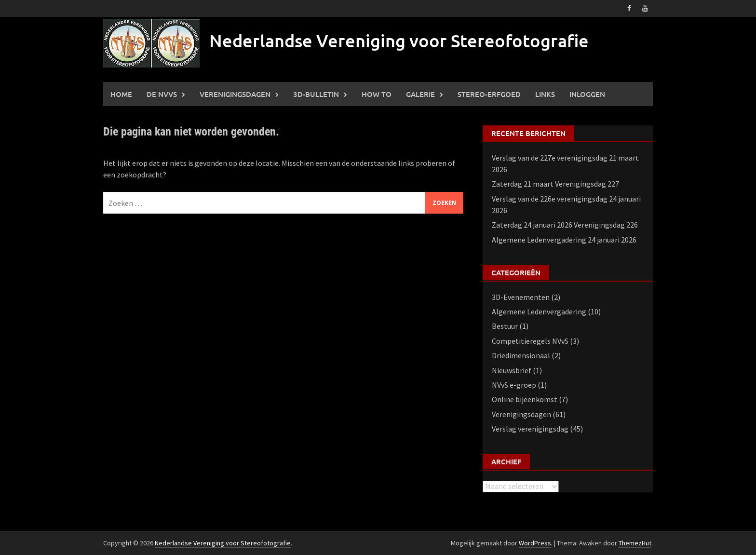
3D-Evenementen (521, 297)
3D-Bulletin (316, 94)
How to (377, 94)
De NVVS (162, 94)
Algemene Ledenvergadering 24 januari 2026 (564, 240)
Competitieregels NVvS (530, 341)
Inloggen (587, 94)
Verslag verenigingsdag (530, 429)
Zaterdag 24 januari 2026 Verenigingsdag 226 (565, 225)
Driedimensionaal (521, 355)
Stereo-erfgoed (489, 94)
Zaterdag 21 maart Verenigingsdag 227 (555, 184)
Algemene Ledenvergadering (539, 311)
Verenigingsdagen (235, 94)
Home (121, 94)
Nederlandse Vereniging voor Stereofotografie (399, 41)
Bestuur (505, 326)
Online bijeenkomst (525, 399)
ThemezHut (635, 543)
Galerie (420, 94)
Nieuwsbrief (512, 370)
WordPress (535, 543)
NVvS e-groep (514, 385)
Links (545, 94)
